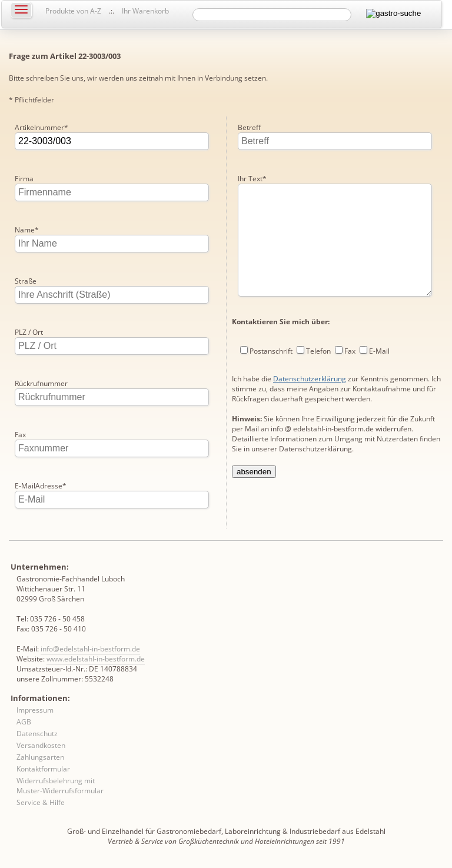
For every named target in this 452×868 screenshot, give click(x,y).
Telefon (318, 375)
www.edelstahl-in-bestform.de (96, 659)
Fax (20, 435)
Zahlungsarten (40, 757)
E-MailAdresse (41, 486)
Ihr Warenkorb (145, 11)
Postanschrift (271, 375)
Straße (26, 281)
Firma (24, 179)
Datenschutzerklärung (310, 402)
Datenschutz (37, 734)
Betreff (249, 127)
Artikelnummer (41, 127)
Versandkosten (41, 745)
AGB (24, 722)
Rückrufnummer (41, 383)
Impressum (35, 710)
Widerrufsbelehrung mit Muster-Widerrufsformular (60, 786)
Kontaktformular (43, 769)
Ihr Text (252, 179)
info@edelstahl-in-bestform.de (90, 649)
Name (27, 230)
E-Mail (379, 375)
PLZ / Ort (29, 332)
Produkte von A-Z (73, 11)
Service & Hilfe (41, 802)
